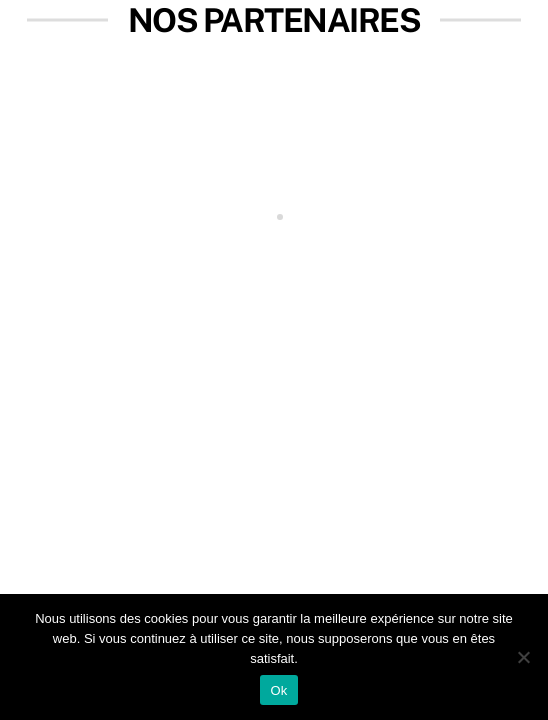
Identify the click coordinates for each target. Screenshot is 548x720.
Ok (278, 690)
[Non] (523, 657)
